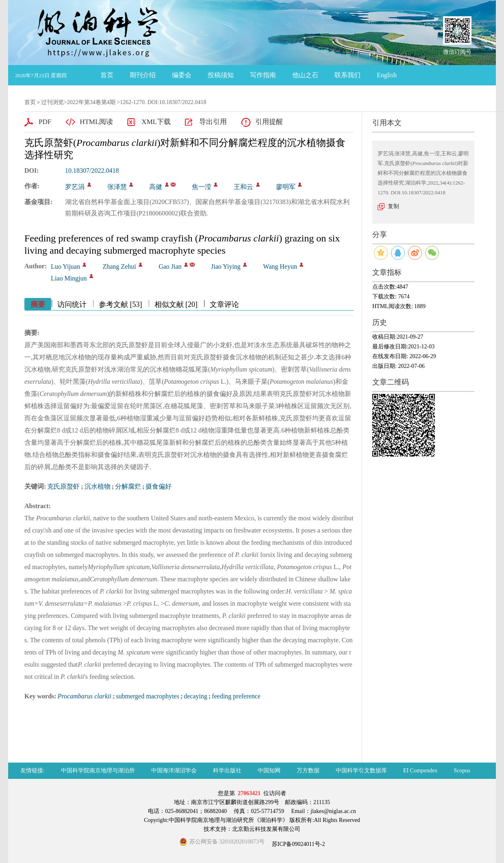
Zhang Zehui (119, 266)
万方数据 (308, 771)
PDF (45, 122)
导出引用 (213, 122)
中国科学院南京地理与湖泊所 (98, 771)
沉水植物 (98, 486)
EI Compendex (420, 771)
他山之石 (305, 75)
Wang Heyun (280, 266)
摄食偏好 (159, 486)
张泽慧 (117, 187)
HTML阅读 (96, 122)
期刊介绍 (143, 75)
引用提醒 (269, 122)
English (387, 75)
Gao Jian (170, 266)
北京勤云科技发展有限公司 (266, 829)
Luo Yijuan (65, 266)
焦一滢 (202, 187)
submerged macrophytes (148, 696)
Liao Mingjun (69, 278)
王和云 (243, 187)
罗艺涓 (75, 187)
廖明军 (286, 187)
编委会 (182, 75)
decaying (196, 696)
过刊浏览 (52, 102)
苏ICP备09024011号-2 (298, 844)
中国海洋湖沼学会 (174, 771)
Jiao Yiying (226, 266)
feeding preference (236, 696)
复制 (393, 206)
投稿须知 (221, 75)
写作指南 (263, 75)
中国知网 (269, 771)
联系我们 (348, 75)
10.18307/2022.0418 (92, 171)
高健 (156, 187)
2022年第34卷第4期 (91, 102)
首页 (107, 75)
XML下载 (156, 122)
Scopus (462, 771)
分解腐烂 (128, 486)
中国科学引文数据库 (361, 771)
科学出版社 (227, 771)
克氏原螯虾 (63, 486)
